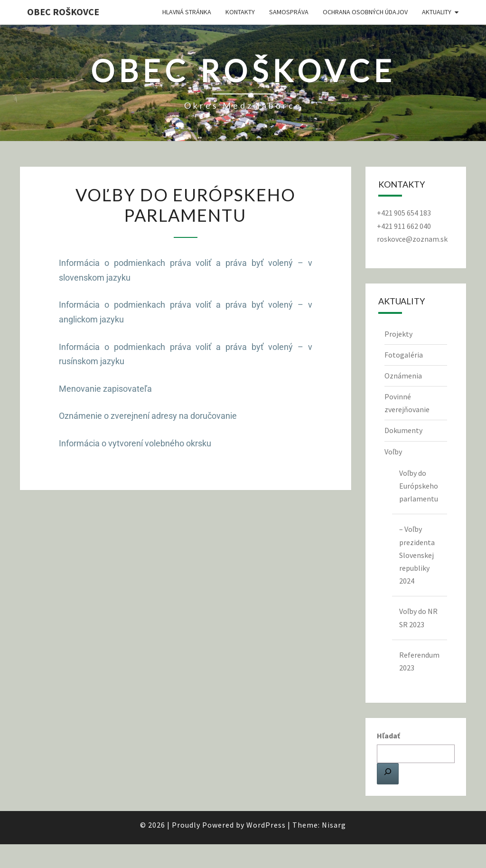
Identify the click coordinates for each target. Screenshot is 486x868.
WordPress (266, 825)
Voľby (393, 452)
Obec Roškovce (63, 12)
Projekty (398, 334)
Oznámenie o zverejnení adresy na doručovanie (148, 416)
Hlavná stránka (187, 12)
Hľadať (388, 736)
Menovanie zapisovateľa (105, 389)
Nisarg (334, 825)
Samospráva (289, 12)
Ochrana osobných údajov (365, 12)
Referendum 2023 (419, 661)
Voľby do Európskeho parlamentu (419, 486)
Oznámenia (403, 376)
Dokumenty (403, 430)
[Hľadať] (388, 774)
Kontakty (240, 12)
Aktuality (437, 12)
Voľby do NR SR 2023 (418, 618)
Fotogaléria (404, 355)
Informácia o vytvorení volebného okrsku (135, 443)
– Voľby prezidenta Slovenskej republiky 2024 (417, 555)
